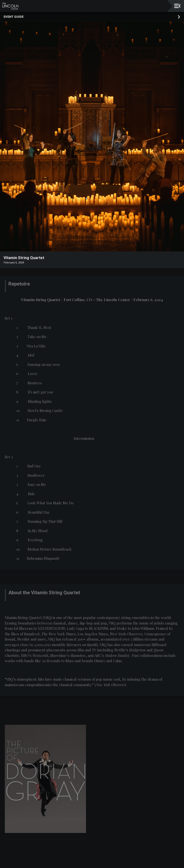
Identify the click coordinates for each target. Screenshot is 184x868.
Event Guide (14, 17)
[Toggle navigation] (177, 6)
